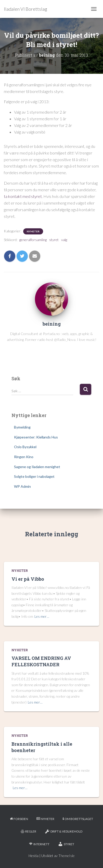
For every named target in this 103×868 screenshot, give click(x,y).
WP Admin (22, 486)
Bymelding (22, 427)
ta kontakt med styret (23, 196)
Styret (66, 844)
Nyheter (33, 231)
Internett (39, 844)
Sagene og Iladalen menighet (37, 467)
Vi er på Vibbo (28, 579)
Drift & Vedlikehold (63, 831)
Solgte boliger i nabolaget (34, 476)
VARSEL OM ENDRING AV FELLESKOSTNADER (41, 661)
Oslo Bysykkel (25, 447)
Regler (28, 831)
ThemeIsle (67, 856)
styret (54, 240)
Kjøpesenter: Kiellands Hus (36, 437)
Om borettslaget (78, 819)
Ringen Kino (24, 457)
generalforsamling (33, 240)
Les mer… (42, 616)
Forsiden (19, 819)
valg (64, 240)
